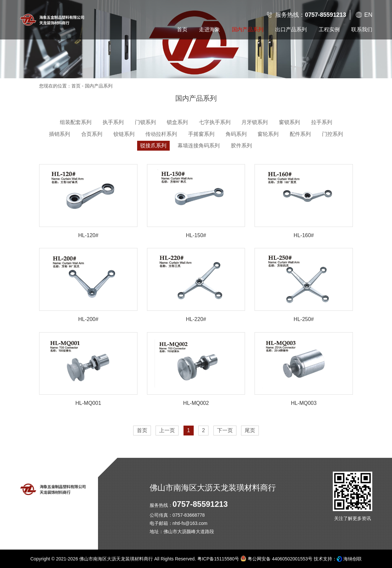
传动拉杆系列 (161, 134)
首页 (76, 86)
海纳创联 (353, 559)
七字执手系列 (215, 122)
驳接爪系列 (153, 146)
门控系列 (332, 134)
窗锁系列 (289, 122)
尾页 (250, 430)
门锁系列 (145, 122)
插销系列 (60, 134)
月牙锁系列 (255, 122)
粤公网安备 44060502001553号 (276, 558)
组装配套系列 (76, 122)
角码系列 (236, 134)
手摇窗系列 (201, 134)
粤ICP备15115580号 (218, 559)
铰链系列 (124, 134)
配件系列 (300, 134)
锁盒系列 (177, 122)
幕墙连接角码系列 (199, 146)
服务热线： (311, 15)
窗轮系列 (268, 134)
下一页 (225, 430)
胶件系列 (241, 146)
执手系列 (113, 122)
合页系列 (92, 134)
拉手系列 (322, 122)
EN (368, 15)
